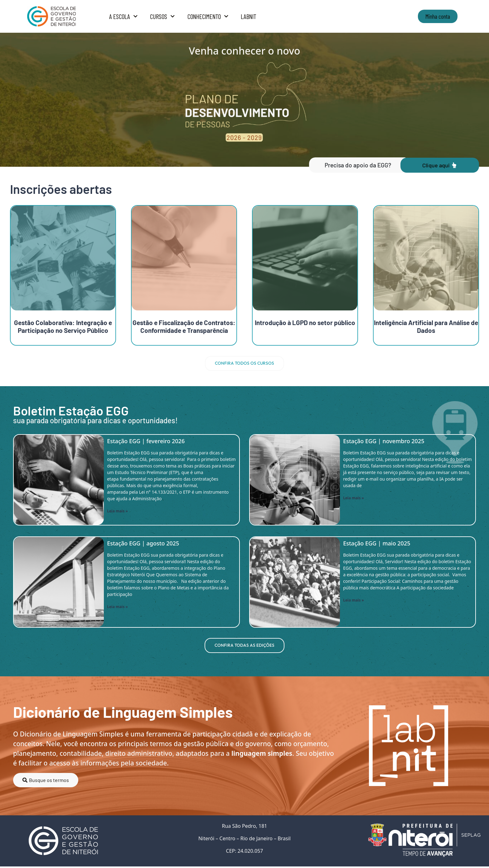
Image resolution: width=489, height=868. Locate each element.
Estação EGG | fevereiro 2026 (146, 442)
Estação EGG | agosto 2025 (143, 544)
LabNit (249, 16)
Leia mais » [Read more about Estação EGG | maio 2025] (353, 601)
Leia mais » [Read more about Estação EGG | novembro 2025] (353, 499)
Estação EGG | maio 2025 (377, 544)
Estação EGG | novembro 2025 (384, 442)
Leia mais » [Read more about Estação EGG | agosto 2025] (117, 608)
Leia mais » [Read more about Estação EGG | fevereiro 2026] (117, 512)
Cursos (162, 16)
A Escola (123, 16)
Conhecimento (208, 16)
